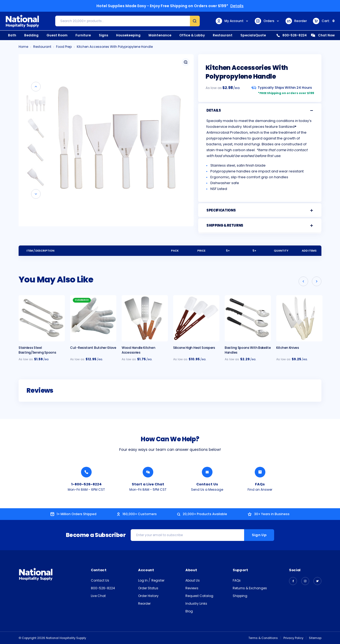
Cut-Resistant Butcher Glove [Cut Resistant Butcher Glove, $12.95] (93, 348)
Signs (103, 35)
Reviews (192, 588)
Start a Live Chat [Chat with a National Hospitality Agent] (148, 484)
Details (237, 6)
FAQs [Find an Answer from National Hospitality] (260, 484)
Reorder (296, 21)
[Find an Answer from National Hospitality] (260, 472)
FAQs (237, 580)
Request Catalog (199, 596)
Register (158, 580)
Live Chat (98, 596)
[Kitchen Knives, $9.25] (299, 318)
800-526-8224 (292, 35)
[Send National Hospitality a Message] (207, 472)
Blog (189, 611)
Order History (148, 596)
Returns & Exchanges (250, 588)
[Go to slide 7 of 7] (36, 87)
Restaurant (223, 35)
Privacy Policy (293, 638)
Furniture (83, 35)
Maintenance (160, 35)
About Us (193, 580)
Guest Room (57, 35)
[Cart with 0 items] (324, 21)
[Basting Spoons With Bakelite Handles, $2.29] (248, 318)
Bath (12, 35)
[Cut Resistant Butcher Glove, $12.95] (93, 318)
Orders (267, 21)
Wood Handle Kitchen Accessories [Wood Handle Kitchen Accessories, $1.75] (138, 350)
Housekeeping (128, 35)
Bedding (31, 35)
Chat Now (323, 35)
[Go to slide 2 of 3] (317, 281)
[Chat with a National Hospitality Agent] (148, 472)
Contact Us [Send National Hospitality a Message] (207, 484)
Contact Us (100, 580)
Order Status (148, 588)
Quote (261, 35)
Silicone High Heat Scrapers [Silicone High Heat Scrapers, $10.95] (194, 348)
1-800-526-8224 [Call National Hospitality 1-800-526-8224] (86, 484)
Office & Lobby (192, 35)
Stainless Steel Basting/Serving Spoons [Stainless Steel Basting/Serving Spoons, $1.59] (37, 350)
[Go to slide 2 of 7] (36, 194)
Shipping (240, 596)
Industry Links (196, 603)
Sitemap (315, 638)
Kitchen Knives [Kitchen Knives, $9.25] (288, 348)
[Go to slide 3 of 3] (303, 281)
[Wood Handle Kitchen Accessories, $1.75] (145, 318)
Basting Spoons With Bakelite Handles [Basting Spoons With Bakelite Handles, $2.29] (248, 350)
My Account (232, 21)
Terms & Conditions (263, 638)
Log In (143, 580)
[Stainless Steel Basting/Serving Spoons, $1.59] (42, 318)
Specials (248, 35)
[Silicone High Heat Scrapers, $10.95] (196, 318)
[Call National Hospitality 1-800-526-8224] (86, 472)
